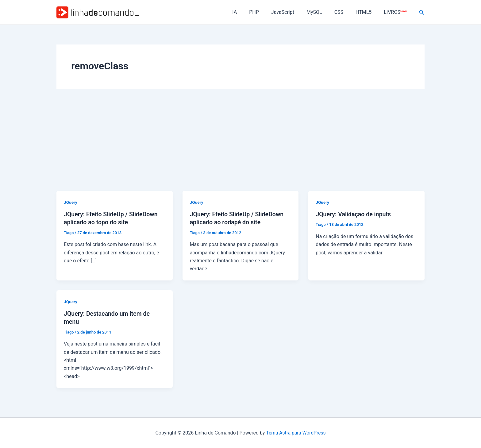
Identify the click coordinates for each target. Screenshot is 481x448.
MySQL (323, 12)
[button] (422, 12)
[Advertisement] (240, 145)
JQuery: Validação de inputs (354, 214)
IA (250, 12)
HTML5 (367, 12)
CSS (345, 12)
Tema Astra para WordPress (296, 432)
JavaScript (294, 12)
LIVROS (396, 12)
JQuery (71, 202)
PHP (267, 12)
